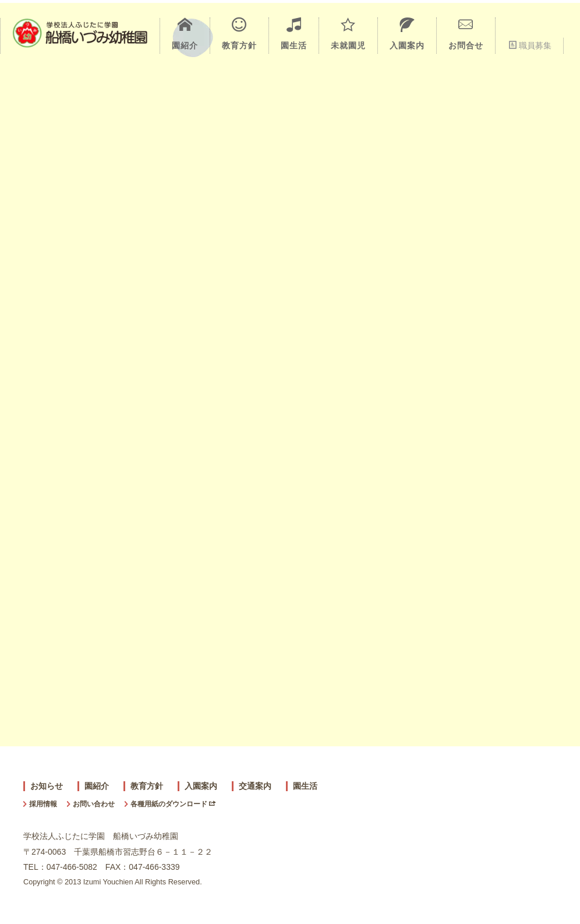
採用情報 (43, 804)
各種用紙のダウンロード (173, 804)
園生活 (294, 34)
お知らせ (47, 786)
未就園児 (348, 34)
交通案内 (255, 786)
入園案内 (407, 34)
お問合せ (466, 34)
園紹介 (185, 34)
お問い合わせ (94, 804)
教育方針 (239, 34)
